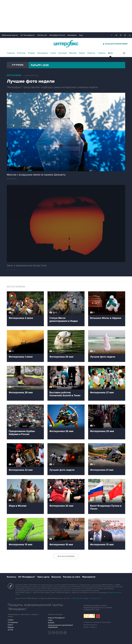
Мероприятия (89, 577)
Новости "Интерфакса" (56, 618)
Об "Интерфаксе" (28, 35)
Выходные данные (90, 625)
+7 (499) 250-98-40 (77, 598)
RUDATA (51, 623)
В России (21, 53)
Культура (63, 53)
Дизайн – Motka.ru (90, 627)
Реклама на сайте (72, 577)
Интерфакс (66, 44)
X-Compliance (13, 622)
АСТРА (10, 630)
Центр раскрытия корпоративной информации (60, 626)
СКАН (50, 620)
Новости (91, 53)
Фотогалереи (14, 75)
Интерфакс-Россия (57, 35)
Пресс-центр (43, 577)
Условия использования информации (97, 622)
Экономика (43, 53)
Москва (73, 53)
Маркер (11, 627)
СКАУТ (10, 625)
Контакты (11, 577)
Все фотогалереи (66, 556)
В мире (31, 53)
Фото (110, 53)
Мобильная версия (10, 35)
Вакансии (56, 577)
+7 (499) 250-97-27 (95, 598)
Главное (11, 53)
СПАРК (10, 620)
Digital (82, 53)
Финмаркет (72, 35)
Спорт (53, 53)
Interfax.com (42, 35)
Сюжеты (102, 53)
